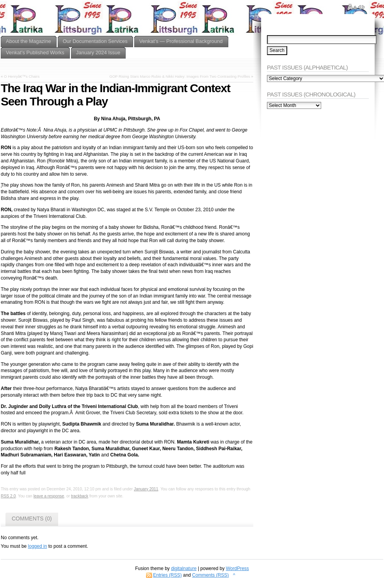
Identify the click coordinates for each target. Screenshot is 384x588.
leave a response (49, 496)
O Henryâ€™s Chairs (22, 76)
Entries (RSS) (167, 575)
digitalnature (184, 568)
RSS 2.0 (8, 496)
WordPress (237, 568)
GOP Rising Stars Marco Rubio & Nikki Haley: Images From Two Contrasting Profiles (180, 76)
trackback (80, 496)
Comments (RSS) (210, 575)
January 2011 (146, 489)
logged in (38, 546)
